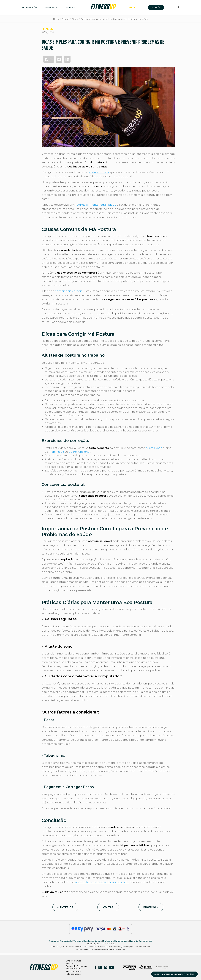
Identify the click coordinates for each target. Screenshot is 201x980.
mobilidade (56, 452)
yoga (159, 448)
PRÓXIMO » (151, 907)
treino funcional (79, 452)
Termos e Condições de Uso (88, 941)
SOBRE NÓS (30, 7)
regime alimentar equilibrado (96, 205)
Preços (69, 963)
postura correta (98, 172)
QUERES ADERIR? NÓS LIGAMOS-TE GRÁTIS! (175, 974)
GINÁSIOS (51, 7)
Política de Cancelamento (116, 941)
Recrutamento (73, 971)
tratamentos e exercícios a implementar (101, 882)
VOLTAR (108, 907)
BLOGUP (135, 7)
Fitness (75, 19)
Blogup (65, 19)
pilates (150, 448)
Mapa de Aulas (73, 969)
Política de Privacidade (60, 941)
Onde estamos (73, 961)
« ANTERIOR (65, 907)
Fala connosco (73, 974)
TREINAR (71, 7)
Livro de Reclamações (141, 941)
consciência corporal (69, 291)
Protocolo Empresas (76, 966)
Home (56, 19)
